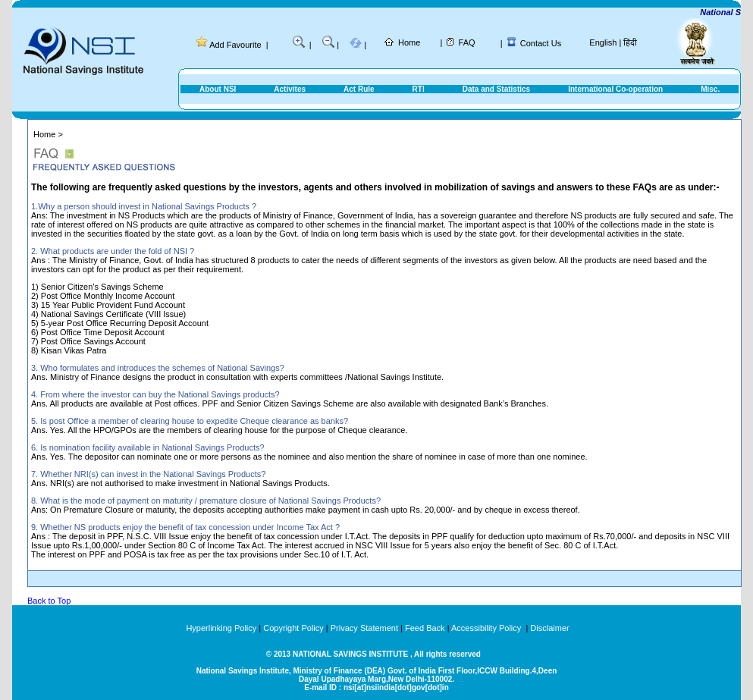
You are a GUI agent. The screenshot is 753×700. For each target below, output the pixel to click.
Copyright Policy (293, 628)
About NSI (218, 89)
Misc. (710, 89)
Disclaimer (549, 628)
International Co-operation (615, 89)
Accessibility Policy (487, 628)
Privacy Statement (364, 628)
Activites (290, 89)
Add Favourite (235, 45)
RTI (419, 89)
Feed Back (425, 628)
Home (409, 42)
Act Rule (359, 89)
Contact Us (541, 43)
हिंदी (630, 42)
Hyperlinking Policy (221, 628)
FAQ (467, 42)
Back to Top (49, 601)
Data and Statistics (496, 89)
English (603, 42)
